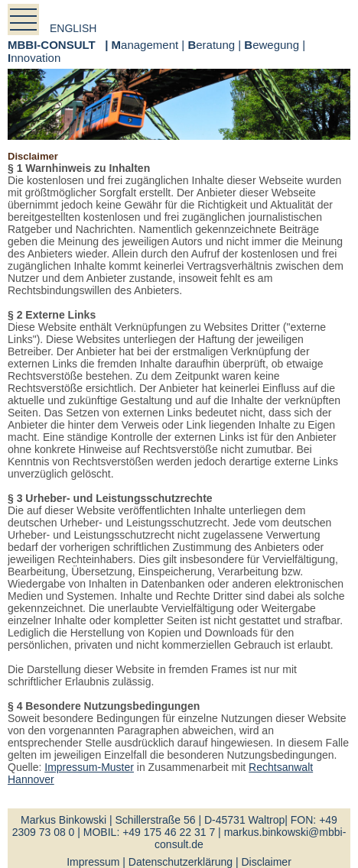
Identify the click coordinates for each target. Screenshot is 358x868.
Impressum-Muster (89, 767)
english (73, 28)
